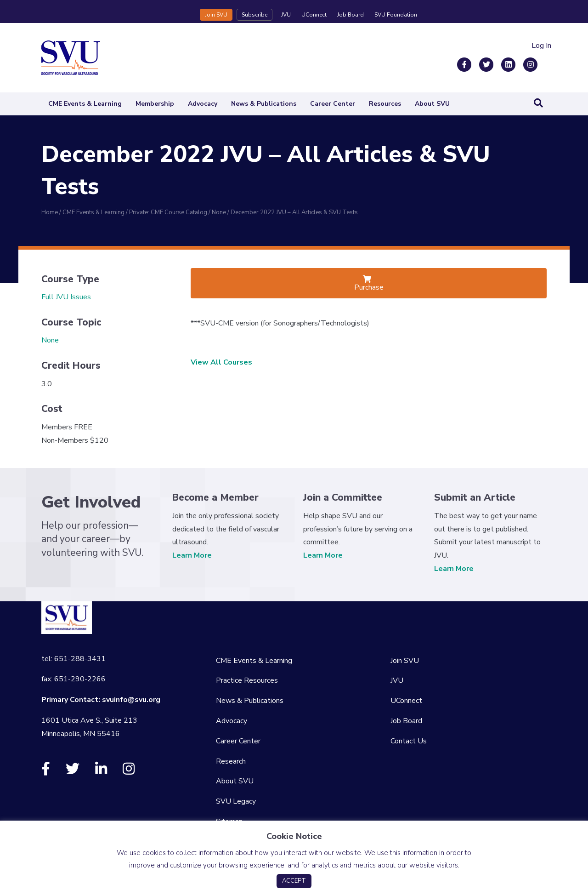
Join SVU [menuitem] (405, 661)
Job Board (351, 15)
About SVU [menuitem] (235, 781)
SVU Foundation (396, 15)
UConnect (314, 15)
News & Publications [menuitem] (250, 701)
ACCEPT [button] (294, 881)
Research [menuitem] (231, 761)
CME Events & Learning (85, 104)
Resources (385, 104)
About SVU (432, 104)
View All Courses (221, 362)
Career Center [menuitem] (238, 741)
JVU (286, 15)
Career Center (333, 104)
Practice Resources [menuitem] (247, 680)
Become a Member (215, 497)
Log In (541, 46)
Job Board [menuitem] (406, 721)
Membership (155, 104)
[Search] (538, 103)
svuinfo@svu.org (131, 700)
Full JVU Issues (66, 297)
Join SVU (216, 15)
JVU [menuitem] (397, 680)
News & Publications (264, 104)
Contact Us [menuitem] (409, 741)
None (50, 340)
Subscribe (254, 15)
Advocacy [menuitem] (232, 721)
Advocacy (203, 104)
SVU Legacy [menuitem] (236, 801)
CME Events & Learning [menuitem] (254, 661)
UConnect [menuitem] (406, 701)
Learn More (192, 555)
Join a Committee (343, 497)
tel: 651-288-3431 (73, 659)
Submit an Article (475, 497)
